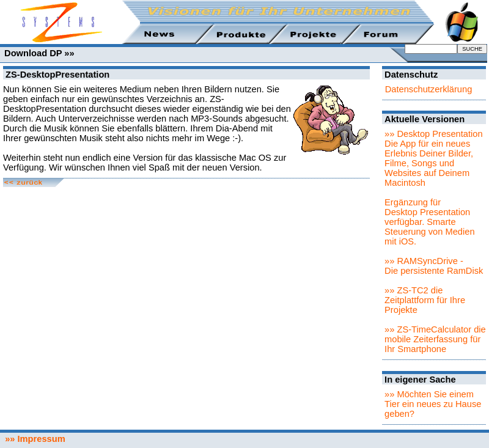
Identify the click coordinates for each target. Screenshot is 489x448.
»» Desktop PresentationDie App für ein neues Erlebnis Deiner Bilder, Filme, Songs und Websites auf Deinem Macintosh (434, 158)
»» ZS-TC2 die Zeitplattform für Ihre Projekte (425, 300)
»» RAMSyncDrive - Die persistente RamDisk (434, 266)
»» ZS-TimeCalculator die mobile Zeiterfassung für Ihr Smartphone (435, 339)
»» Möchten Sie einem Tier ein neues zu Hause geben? (433, 404)
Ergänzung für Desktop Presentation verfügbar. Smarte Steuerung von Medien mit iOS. (429, 222)
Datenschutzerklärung (429, 89)
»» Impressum (33, 439)
